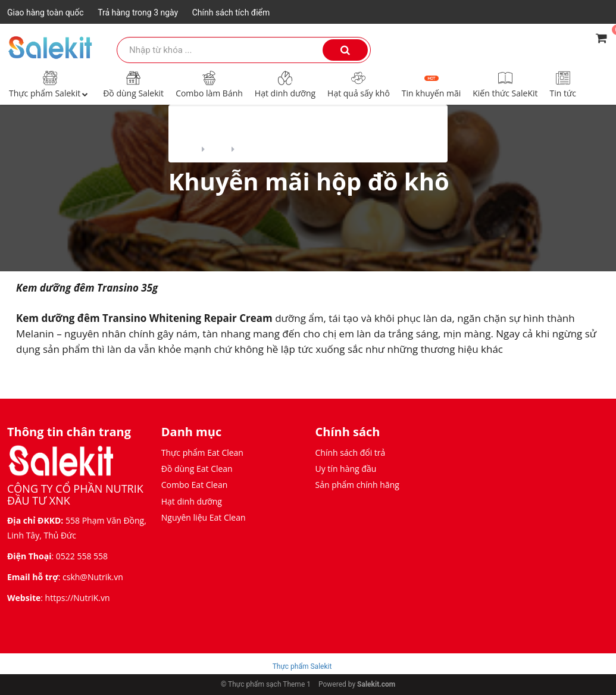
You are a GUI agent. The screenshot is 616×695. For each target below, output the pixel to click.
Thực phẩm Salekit (50, 84)
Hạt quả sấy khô (359, 84)
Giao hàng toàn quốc (46, 12)
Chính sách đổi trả (351, 453)
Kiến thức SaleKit (505, 84)
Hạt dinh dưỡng (285, 84)
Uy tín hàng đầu (346, 469)
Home (183, 148)
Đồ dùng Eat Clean (197, 469)
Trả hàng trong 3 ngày (138, 12)
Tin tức (563, 84)
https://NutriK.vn (78, 598)
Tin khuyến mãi (431, 84)
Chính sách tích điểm (231, 12)
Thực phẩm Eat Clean (202, 453)
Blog (218, 148)
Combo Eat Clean (195, 485)
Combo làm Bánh (209, 84)
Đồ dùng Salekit (133, 84)
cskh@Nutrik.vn (93, 577)
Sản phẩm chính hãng (357, 485)
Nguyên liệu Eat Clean (204, 517)
